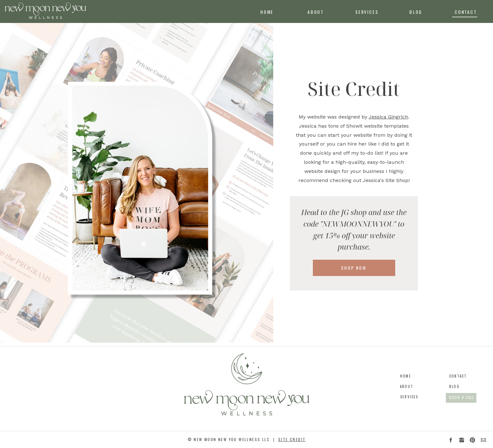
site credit (292, 439)
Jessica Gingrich (388, 117)
